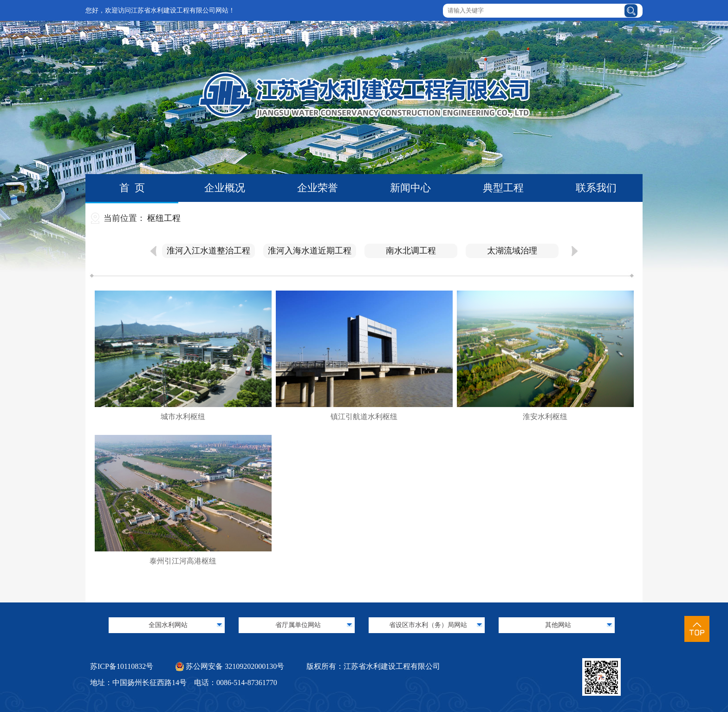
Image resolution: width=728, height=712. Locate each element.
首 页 (132, 188)
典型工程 (503, 188)
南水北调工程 (411, 251)
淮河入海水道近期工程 (310, 251)
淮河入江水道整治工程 (208, 251)
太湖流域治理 (512, 251)
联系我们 (596, 188)
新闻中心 (410, 188)
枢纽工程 (164, 218)
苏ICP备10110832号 (122, 666)
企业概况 (225, 188)
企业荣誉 (318, 188)
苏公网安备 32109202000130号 (230, 666)
